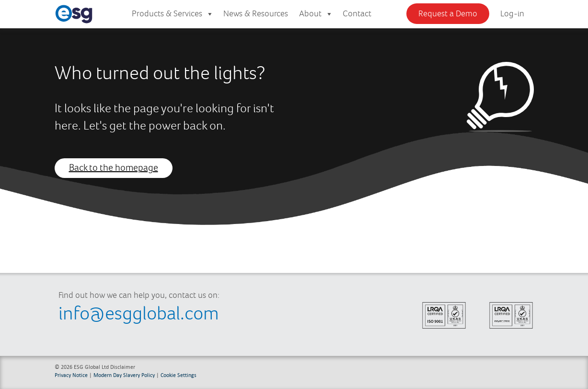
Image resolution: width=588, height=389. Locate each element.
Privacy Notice (71, 375)
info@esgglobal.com (139, 314)
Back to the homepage (114, 168)
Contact (357, 14)
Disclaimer (123, 367)
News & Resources (256, 14)
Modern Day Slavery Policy (124, 375)
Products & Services (173, 14)
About (316, 14)
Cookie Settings (179, 375)
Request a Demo (448, 14)
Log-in (512, 14)
